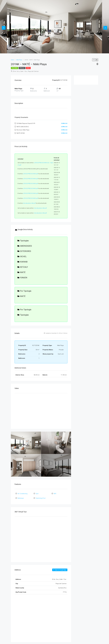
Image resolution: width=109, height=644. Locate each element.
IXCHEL (22, 256)
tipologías (23, 241)
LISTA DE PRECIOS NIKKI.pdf (30, 174)
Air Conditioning (23, 493)
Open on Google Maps (60, 569)
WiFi (55, 493)
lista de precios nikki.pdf (29, 203)
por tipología (24, 291)
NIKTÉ (21, 272)
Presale (22, 68)
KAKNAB (22, 262)
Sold (28, 68)
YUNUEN (22, 278)
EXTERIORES (24, 251)
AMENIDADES (25, 246)
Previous (4, 28)
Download (64, 123)
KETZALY (23, 267)
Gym (37, 493)
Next (105, 28)
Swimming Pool (41, 498)
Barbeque (21, 498)
